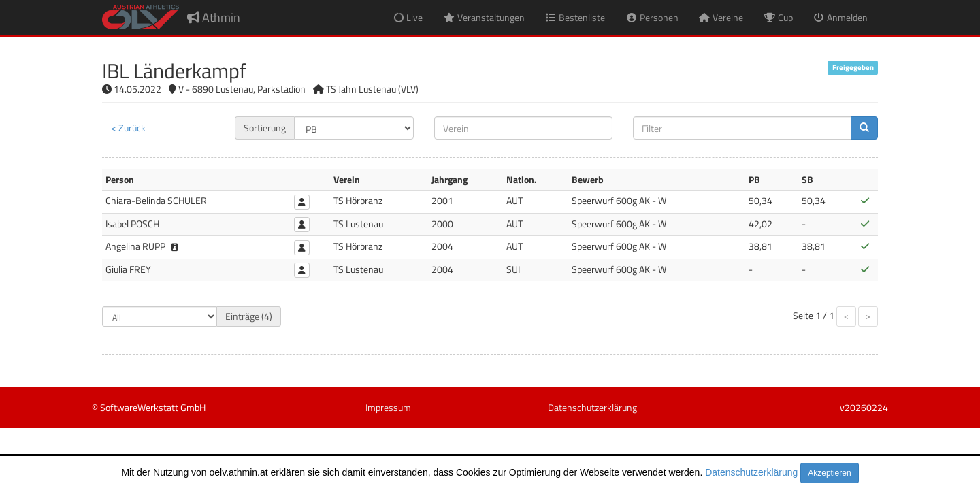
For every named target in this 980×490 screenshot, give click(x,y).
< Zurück (128, 128)
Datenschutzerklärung (751, 472)
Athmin (214, 17)
